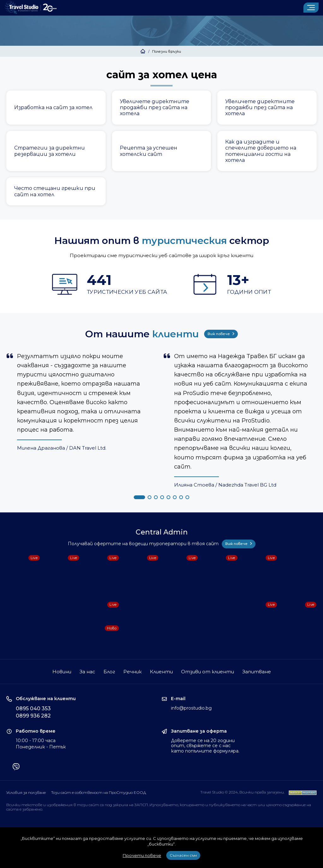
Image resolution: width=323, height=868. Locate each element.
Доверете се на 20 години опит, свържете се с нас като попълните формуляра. (205, 746)
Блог (109, 672)
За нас (87, 672)
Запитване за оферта (199, 731)
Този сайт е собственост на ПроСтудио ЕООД (99, 792)
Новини (62, 672)
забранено (32, 809)
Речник (132, 672)
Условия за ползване (26, 792)
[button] (139, 497)
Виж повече (221, 334)
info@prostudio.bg (191, 708)
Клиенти (161, 672)
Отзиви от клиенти (208, 672)
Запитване (257, 672)
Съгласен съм (183, 855)
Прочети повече (142, 855)
